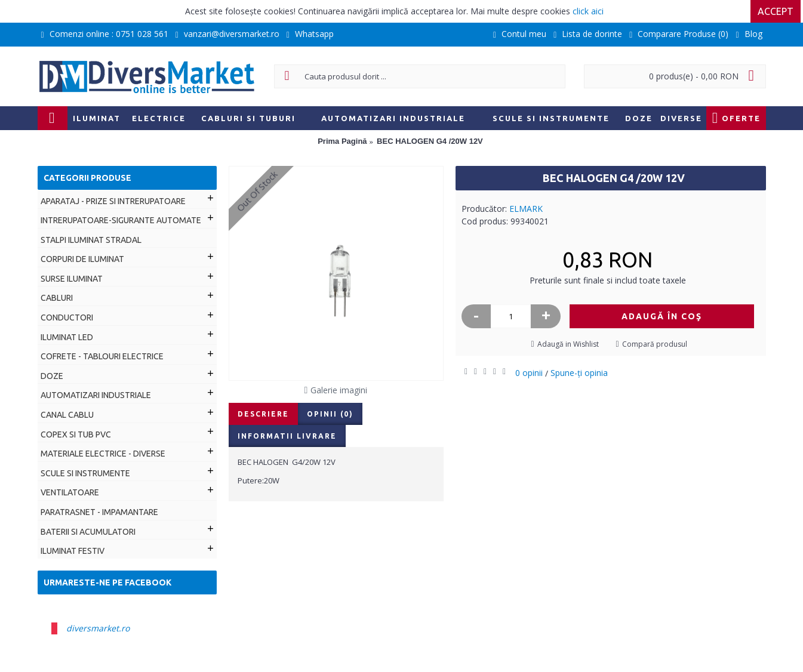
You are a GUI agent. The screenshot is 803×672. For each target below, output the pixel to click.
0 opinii (529, 373)
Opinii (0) (330, 414)
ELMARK (526, 209)
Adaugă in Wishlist (568, 344)
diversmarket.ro (98, 628)
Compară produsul (655, 344)
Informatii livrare (287, 436)
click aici (588, 11)
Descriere (263, 414)
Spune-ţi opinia (579, 373)
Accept (778, 11)
